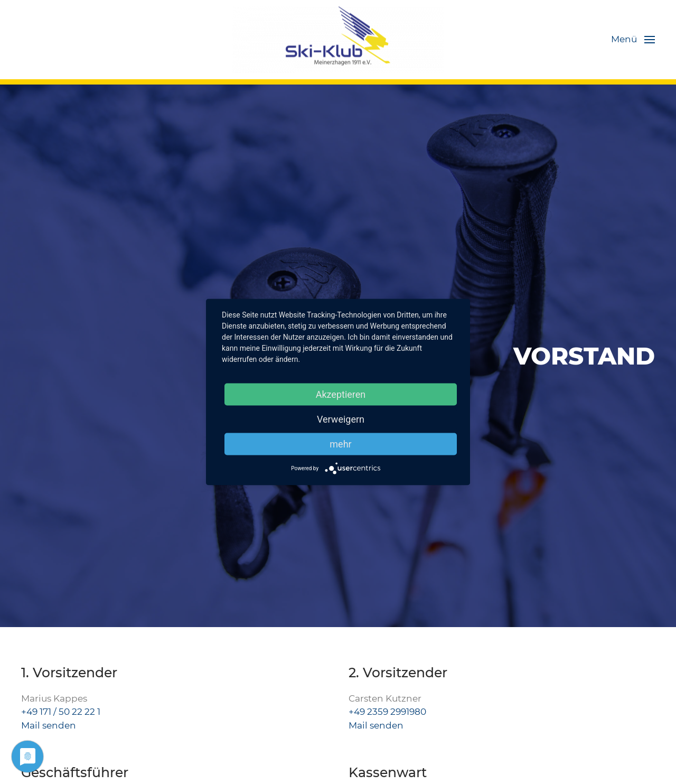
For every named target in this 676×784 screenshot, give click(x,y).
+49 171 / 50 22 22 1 (61, 712)
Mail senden (49, 725)
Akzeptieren (341, 394)
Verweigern (341, 419)
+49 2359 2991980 (387, 712)
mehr (340, 444)
